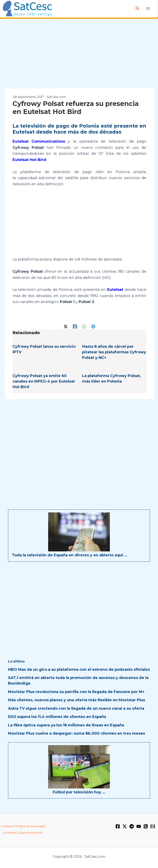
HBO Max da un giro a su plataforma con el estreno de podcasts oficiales (79, 669)
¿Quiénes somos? (30, 833)
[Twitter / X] (66, 326)
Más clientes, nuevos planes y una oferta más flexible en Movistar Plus (77, 700)
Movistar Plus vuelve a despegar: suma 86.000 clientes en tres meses (77, 733)
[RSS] (146, 826)
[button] (137, 8)
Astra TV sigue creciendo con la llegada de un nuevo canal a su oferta (76, 708)
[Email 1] (153, 826)
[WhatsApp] (84, 326)
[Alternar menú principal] (148, 8)
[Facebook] (75, 326)
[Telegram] (93, 326)
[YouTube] (139, 826)
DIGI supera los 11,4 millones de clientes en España (57, 717)
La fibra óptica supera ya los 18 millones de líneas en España (66, 725)
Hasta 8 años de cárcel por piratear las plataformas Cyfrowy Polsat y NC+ (114, 352)
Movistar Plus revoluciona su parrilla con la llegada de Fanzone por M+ (76, 692)
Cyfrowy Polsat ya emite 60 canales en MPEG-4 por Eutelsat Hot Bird (44, 381)
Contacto (7, 826)
